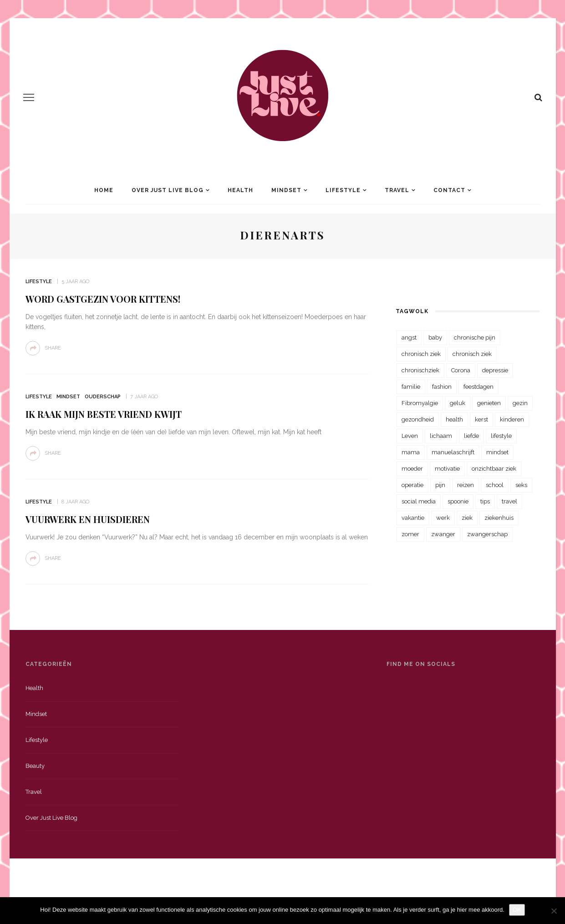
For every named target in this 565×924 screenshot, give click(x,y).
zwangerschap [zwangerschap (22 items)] (487, 534)
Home (104, 190)
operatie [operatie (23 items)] (412, 485)
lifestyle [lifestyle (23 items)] (501, 436)
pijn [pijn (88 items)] (440, 485)
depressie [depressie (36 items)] (495, 370)
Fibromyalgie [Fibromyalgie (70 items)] (420, 403)
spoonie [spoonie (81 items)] (458, 501)
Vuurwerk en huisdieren (88, 519)
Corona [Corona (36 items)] (461, 370)
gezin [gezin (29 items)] (520, 403)
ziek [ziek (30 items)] (467, 518)
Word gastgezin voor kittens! (103, 299)
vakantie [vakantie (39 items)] (413, 518)
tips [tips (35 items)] (485, 501)
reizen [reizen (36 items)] (466, 485)
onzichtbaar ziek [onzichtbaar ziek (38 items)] (494, 469)
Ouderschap (103, 397)
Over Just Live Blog (168, 190)
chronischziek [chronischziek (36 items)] (420, 370)
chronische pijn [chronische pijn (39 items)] (475, 338)
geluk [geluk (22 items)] (458, 403)
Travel (397, 190)
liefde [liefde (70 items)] (471, 436)
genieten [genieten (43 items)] (489, 403)
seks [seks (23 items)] (521, 485)
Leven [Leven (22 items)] (410, 436)
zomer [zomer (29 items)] (410, 534)
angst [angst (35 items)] (409, 338)
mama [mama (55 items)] (411, 452)
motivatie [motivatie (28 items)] (447, 469)
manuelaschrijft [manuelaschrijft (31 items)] (453, 452)
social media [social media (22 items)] (419, 501)
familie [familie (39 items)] (411, 387)
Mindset (286, 190)
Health (240, 190)
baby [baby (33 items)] (435, 338)
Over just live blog (51, 818)
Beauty (35, 766)
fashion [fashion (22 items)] (442, 387)
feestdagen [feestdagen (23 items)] (478, 387)
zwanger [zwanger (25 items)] (443, 534)
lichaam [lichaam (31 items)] (441, 436)
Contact (449, 190)
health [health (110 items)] (454, 419)
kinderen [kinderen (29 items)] (512, 419)
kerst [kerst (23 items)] (481, 419)
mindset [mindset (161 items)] (497, 452)
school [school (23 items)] (495, 485)
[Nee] (554, 911)
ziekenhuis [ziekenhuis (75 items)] (499, 518)
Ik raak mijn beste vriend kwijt (104, 414)
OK (517, 910)
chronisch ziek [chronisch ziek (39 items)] (472, 354)
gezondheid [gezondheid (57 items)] (418, 419)
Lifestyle (343, 190)
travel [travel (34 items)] (509, 501)
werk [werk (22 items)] (443, 518)
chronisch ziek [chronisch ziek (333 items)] (421, 354)
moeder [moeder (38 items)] (412, 469)
